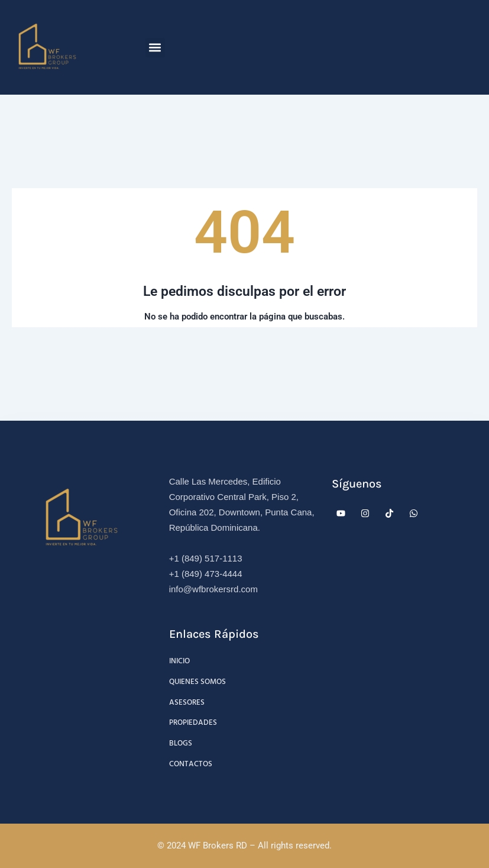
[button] (155, 48)
